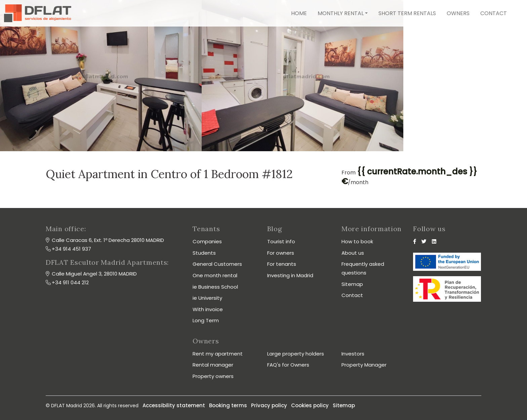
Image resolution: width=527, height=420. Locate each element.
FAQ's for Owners (288, 365)
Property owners (213, 376)
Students (204, 253)
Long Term (206, 320)
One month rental (215, 275)
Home (299, 13)
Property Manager (364, 365)
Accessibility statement (174, 405)
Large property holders (296, 354)
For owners (281, 253)
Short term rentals (407, 13)
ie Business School (215, 287)
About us (353, 253)
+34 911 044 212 (70, 282)
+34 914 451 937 (71, 249)
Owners (458, 13)
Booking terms (228, 405)
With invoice (208, 309)
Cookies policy (310, 405)
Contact (494, 13)
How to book (357, 241)
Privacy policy (269, 405)
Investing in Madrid (290, 275)
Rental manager (213, 365)
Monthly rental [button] (341, 13)
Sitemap (352, 284)
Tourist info (281, 241)
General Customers (217, 264)
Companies (207, 241)
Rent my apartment (218, 354)
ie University (207, 298)
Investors (353, 354)
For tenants (282, 264)
